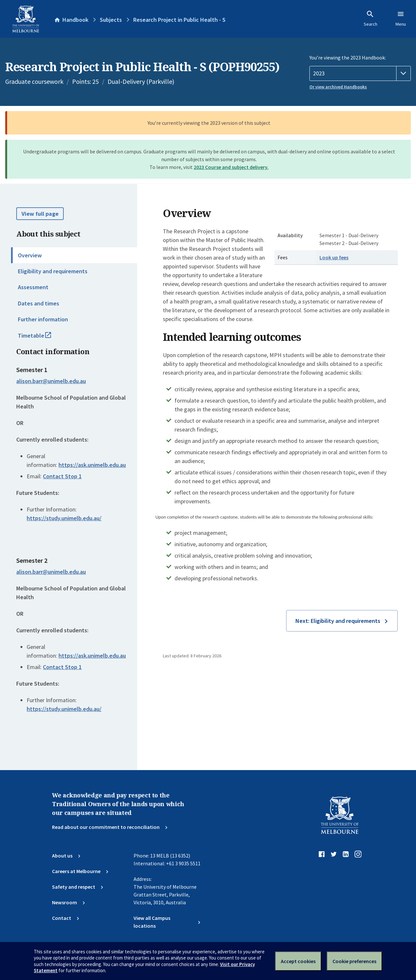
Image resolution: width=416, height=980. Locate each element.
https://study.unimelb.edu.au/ (64, 518)
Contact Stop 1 (62, 476)
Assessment (33, 287)
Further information (43, 319)
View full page (40, 214)
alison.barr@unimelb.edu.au (51, 381)
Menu (401, 19)
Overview (30, 255)
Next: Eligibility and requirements (338, 621)
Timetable (42, 338)
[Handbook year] (360, 73)
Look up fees (334, 257)
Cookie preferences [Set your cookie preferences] (354, 961)
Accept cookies (298, 961)
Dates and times (39, 303)
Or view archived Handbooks (338, 87)
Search (370, 19)
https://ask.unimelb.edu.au (92, 465)
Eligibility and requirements (53, 271)
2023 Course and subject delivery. (231, 167)
